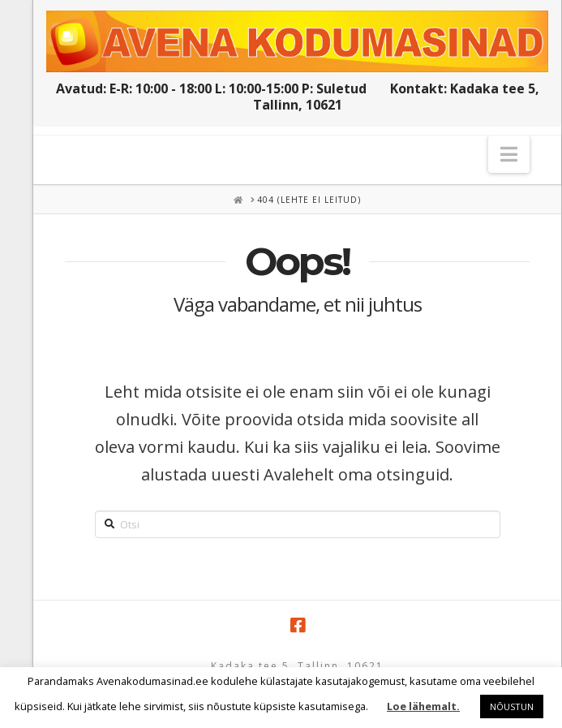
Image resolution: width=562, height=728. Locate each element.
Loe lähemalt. (423, 706)
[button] (509, 154)
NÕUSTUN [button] (512, 706)
